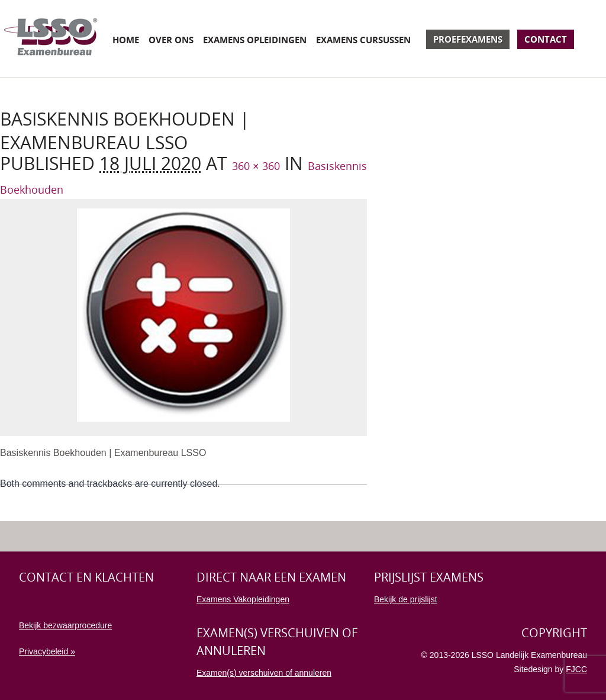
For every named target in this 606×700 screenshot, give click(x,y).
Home (126, 40)
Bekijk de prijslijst (406, 599)
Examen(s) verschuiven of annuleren (264, 673)
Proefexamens (468, 39)
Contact (546, 39)
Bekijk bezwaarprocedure (65, 625)
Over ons (171, 40)
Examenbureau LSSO (51, 38)
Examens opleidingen (255, 40)
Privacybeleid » (47, 651)
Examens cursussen (363, 40)
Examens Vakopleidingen (243, 599)
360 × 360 (256, 166)
